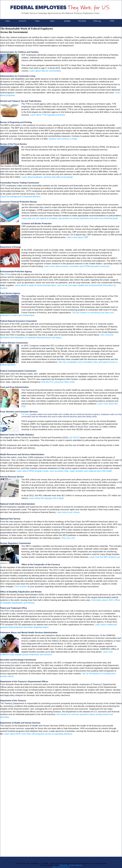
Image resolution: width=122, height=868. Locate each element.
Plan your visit (68, 538)
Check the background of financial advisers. (21, 197)
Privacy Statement (76, 865)
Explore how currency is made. (63, 139)
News (37, 21)
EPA (6, 274)
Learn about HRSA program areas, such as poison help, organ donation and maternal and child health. (64, 471)
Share (52, 21)
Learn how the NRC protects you (105, 557)
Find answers (21, 587)
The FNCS (25, 414)
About (8, 21)
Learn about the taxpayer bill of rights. (47, 498)
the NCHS (74, 438)
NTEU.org (97, 21)
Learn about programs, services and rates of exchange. (48, 177)
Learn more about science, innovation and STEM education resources (77, 266)
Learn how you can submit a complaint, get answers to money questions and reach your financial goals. (70, 218)
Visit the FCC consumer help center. (58, 382)
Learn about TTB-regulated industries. (48, 115)
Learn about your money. (68, 512)
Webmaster (63, 865)
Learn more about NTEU (61, 867)
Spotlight (67, 21)
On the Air (22, 21)
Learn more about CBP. (78, 237)
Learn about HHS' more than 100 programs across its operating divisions (38, 734)
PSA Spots (82, 21)
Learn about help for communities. (45, 71)
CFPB (112, 21)
